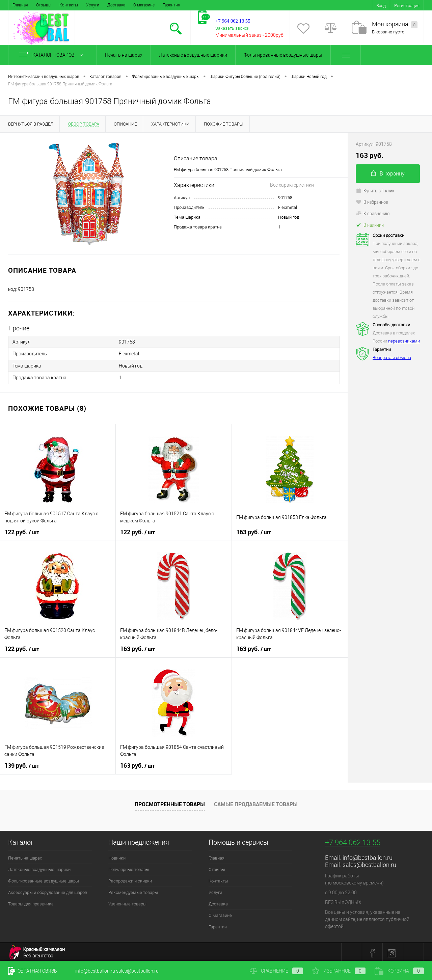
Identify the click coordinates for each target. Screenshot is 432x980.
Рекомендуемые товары (133, 890)
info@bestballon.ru (368, 856)
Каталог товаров (52, 55)
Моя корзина (395, 24)
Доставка (116, 5)
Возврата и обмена (392, 358)
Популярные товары (129, 867)
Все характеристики (292, 185)
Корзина (399, 971)
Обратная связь (33, 971)
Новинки (117, 856)
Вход (381, 6)
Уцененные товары (127, 902)
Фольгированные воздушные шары (283, 55)
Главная (20, 5)
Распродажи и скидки (130, 879)
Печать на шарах (124, 55)
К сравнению (373, 213)
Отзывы (44, 5)
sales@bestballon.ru (369, 863)
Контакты (69, 5)
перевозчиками (404, 341)
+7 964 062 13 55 (353, 840)
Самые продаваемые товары (256, 802)
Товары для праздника (31, 902)
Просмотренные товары (170, 802)
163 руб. (254, 530)
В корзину (388, 174)
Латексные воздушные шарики (193, 55)
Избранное (339, 971)
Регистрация (407, 6)
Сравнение (276, 971)
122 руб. (22, 530)
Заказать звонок (232, 28)
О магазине (144, 5)
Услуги (93, 5)
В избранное (372, 202)
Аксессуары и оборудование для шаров (48, 890)
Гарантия (171, 5)
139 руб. (22, 764)
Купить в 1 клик (375, 190)
